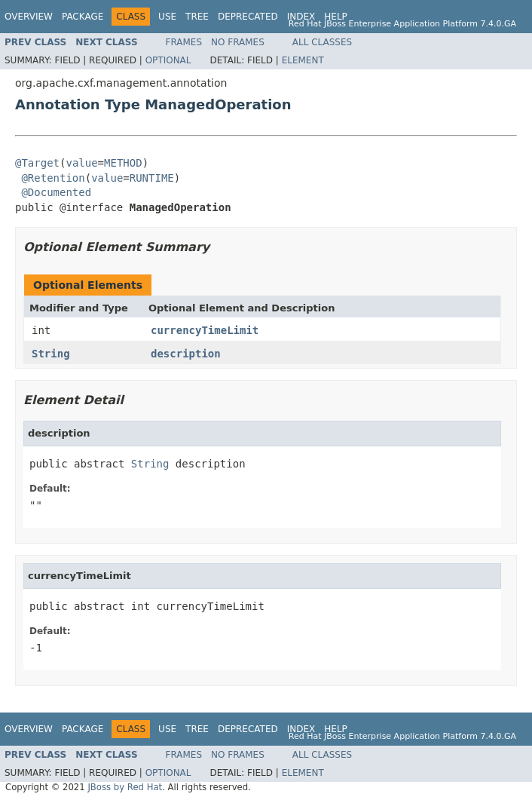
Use (167, 17)
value (81, 163)
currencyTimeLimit (205, 330)
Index (301, 17)
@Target (37, 163)
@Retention (53, 178)
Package (83, 17)
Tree (197, 17)
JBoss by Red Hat (125, 787)
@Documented (56, 192)
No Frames (238, 42)
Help (336, 17)
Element (303, 60)
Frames (184, 42)
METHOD (123, 163)
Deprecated (248, 17)
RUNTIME (152, 178)
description (186, 354)
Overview (29, 17)
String (51, 354)
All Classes (322, 42)
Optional (168, 60)
